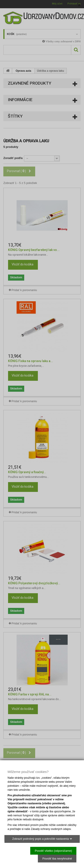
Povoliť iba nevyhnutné (57, 858)
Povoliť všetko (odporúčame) (53, 851)
